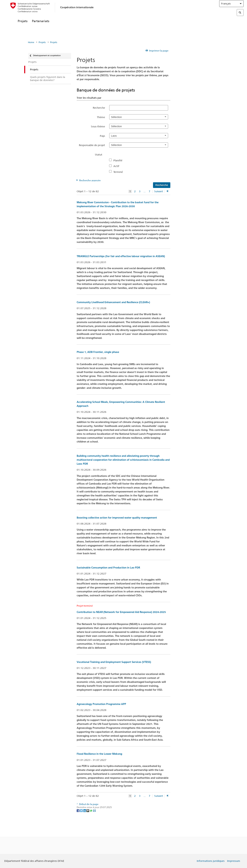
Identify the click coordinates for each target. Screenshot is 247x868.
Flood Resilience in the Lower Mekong (99, 754)
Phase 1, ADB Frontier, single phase (98, 352)
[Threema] (88, 810)
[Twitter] (82, 810)
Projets (23, 29)
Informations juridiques (211, 861)
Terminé (119, 172)
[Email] (94, 810)
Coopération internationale (77, 11)
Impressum (234, 861)
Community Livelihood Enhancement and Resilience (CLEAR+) (113, 302)
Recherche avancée (90, 180)
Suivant (159, 191)
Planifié (119, 160)
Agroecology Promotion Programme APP (101, 704)
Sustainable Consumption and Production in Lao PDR (108, 568)
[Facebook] (78, 810)
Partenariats (41, 29)
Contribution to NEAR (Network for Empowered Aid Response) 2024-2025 (121, 612)
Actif (118, 166)
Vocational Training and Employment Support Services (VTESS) (114, 662)
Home (31, 42)
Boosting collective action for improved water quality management (117, 518)
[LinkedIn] (85, 810)
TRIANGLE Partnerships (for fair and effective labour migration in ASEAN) (121, 256)
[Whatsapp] (91, 810)
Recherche (99, 108)
